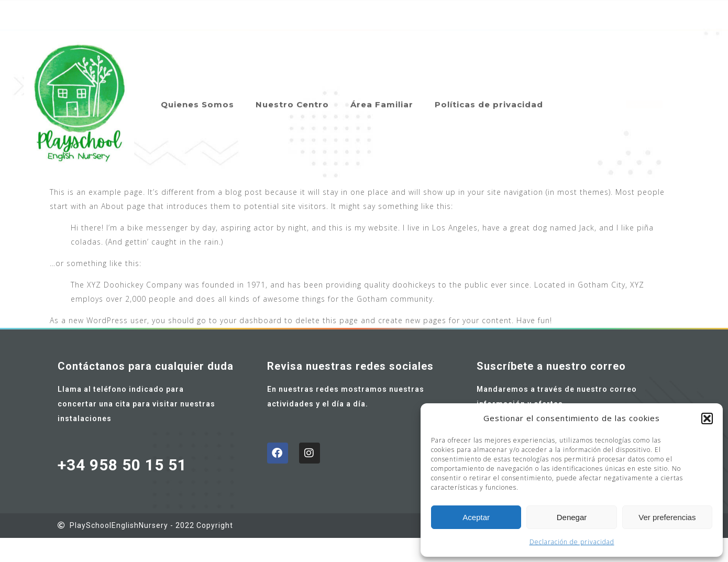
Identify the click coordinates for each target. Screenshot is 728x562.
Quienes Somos (197, 95)
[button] (707, 418)
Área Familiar (382, 95)
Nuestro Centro (292, 95)
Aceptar (476, 517)
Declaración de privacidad (572, 542)
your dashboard (251, 320)
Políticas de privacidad (489, 95)
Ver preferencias (667, 517)
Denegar (572, 517)
